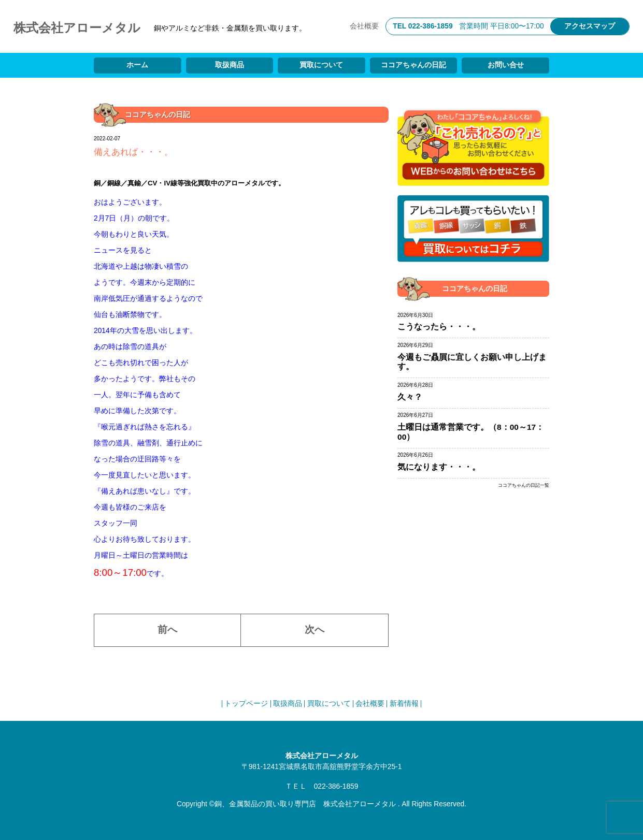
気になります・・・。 (439, 467)
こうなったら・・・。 (439, 327)
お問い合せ (506, 65)
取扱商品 (230, 65)
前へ (167, 629)
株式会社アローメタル (77, 28)
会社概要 (364, 26)
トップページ (246, 704)
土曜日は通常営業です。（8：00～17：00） (471, 432)
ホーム (137, 65)
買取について (321, 65)
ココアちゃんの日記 (413, 65)
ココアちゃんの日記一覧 (524, 486)
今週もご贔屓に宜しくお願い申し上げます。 (472, 362)
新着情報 (404, 704)
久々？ (410, 397)
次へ (315, 629)
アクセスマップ (590, 26)
